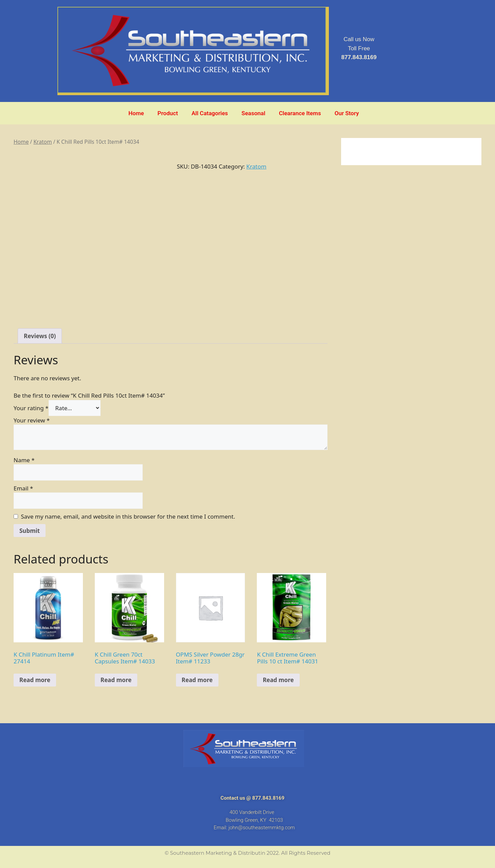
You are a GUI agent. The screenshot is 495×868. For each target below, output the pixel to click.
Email (23, 488)
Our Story (347, 113)
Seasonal (253, 113)
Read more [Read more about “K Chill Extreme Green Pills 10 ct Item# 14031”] (278, 680)
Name (24, 460)
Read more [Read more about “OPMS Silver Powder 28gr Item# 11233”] (197, 680)
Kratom (42, 142)
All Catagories (210, 113)
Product (168, 113)
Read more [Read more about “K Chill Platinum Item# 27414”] (35, 680)
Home (136, 113)
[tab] (40, 336)
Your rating (31, 408)
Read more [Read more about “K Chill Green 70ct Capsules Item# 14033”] (116, 680)
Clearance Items (300, 113)
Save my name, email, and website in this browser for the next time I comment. (128, 516)
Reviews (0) (40, 336)
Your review (32, 420)
